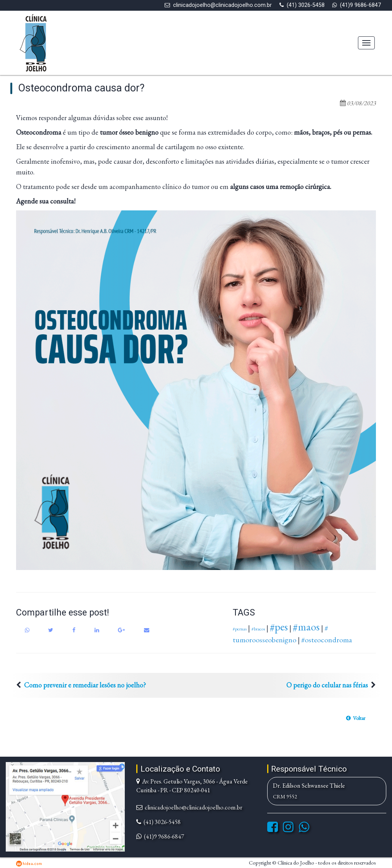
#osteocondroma (327, 640)
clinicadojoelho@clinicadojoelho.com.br (222, 5)
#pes (279, 627)
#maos (306, 627)
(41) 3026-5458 (306, 5)
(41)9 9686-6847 (360, 5)
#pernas (240, 629)
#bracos (258, 629)
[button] (356, 718)
